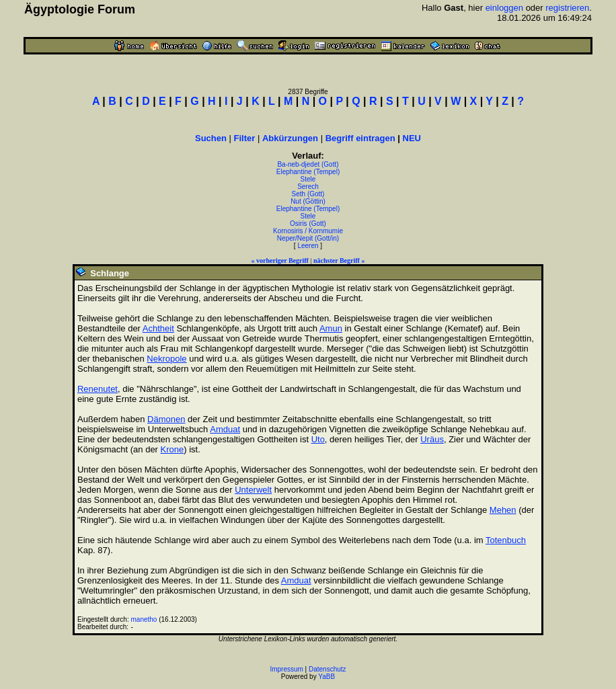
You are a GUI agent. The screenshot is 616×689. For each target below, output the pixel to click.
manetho (144, 619)
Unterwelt (253, 490)
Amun (331, 328)
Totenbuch (506, 540)
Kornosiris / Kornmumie (308, 231)
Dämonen (166, 419)
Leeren (308, 246)
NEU (412, 138)
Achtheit (158, 328)
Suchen (211, 138)
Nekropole (166, 359)
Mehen (503, 510)
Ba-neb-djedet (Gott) (308, 164)
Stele (308, 179)
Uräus (432, 439)
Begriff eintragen (360, 138)
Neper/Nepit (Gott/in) (308, 238)
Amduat (225, 429)
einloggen (504, 8)
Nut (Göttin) (308, 201)
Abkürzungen (290, 138)
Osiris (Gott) (308, 224)
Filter (245, 138)
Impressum (286, 669)
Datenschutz (328, 669)
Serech (308, 187)
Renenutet (98, 389)
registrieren (567, 8)
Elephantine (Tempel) (308, 172)
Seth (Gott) (308, 194)
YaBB (326, 677)
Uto (318, 439)
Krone (172, 449)
